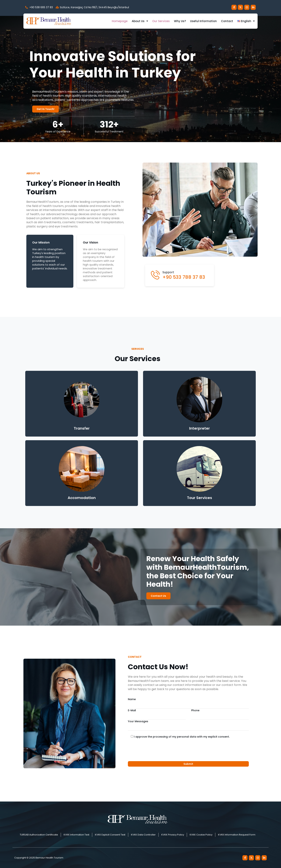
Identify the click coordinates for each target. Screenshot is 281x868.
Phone (220, 714)
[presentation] (156, 750)
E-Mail (157, 714)
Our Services (161, 21)
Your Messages (188, 725)
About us (140, 21)
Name (188, 703)
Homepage (120, 21)
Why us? (180, 21)
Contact (227, 21)
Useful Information (203, 21)
